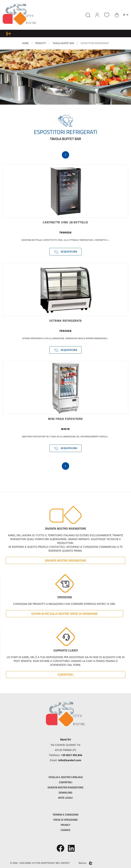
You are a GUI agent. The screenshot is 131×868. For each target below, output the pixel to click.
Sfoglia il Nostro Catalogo (66, 777)
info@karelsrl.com (70, 760)
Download (65, 792)
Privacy (66, 825)
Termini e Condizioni (65, 815)
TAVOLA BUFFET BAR (63, 43)
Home (25, 43)
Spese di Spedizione (65, 820)
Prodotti (41, 43)
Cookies (65, 830)
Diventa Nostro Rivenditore (66, 560)
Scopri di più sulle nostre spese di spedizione (64, 614)
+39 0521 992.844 (72, 755)
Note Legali (65, 798)
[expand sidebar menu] (9, 33)
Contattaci (66, 675)
